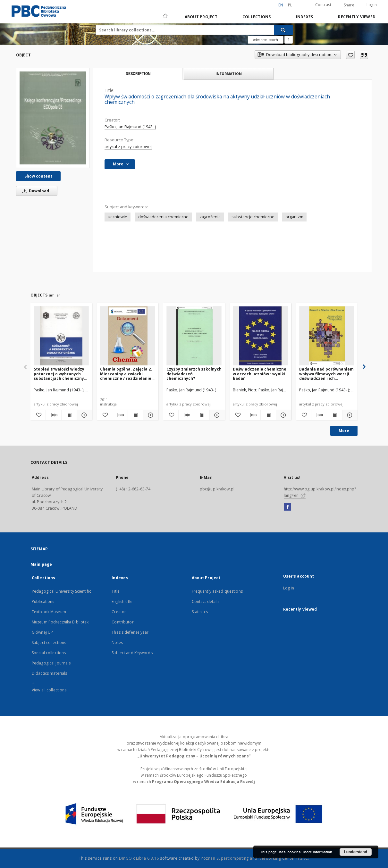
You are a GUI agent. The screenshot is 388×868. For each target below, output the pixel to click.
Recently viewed (357, 17)
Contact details (206, 601)
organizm (294, 217)
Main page (41, 564)
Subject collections (49, 643)
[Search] (283, 30)
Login (372, 5)
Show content (38, 176)
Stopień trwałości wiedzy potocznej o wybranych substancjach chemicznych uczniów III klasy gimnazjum (61, 374)
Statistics (200, 612)
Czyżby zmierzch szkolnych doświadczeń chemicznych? (194, 374)
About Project (201, 17)
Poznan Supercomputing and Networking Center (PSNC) (255, 858)
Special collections (49, 653)
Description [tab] (138, 74)
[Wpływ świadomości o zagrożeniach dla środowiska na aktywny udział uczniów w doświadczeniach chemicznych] (53, 118)
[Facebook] (287, 507)
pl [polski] (290, 5)
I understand (356, 852)
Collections (257, 17)
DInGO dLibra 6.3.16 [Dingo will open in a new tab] (139, 858)
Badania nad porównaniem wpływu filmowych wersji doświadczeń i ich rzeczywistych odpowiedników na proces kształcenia (326, 374)
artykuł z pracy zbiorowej (128, 147)
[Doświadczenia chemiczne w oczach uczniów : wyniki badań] (260, 336)
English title (122, 601)
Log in (289, 588)
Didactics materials (49, 673)
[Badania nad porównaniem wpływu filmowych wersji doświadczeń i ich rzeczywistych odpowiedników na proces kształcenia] (327, 336)
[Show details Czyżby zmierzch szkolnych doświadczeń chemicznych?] (216, 415)
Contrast (323, 5)
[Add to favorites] (350, 55)
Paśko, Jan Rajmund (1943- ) (130, 127)
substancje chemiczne (253, 217)
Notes (117, 643)
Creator (119, 612)
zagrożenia (210, 217)
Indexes (305, 17)
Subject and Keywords (132, 653)
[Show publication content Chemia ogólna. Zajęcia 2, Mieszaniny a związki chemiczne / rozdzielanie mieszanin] (135, 415)
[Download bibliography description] (53, 415)
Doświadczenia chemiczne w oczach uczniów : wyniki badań (260, 374)
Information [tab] (229, 74)
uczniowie (118, 217)
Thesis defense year (130, 632)
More (344, 431)
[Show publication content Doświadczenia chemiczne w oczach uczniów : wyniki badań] (268, 415)
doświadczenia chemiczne (163, 217)
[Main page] (165, 17)
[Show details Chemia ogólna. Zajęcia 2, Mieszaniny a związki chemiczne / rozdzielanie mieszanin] (150, 415)
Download (35, 191)
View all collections (49, 690)
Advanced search (266, 40)
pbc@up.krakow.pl (217, 489)
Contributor (122, 622)
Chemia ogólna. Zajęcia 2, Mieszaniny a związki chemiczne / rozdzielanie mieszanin (126, 374)
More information (318, 852)
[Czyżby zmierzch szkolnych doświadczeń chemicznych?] (194, 336)
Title (116, 591)
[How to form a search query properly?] (289, 40)
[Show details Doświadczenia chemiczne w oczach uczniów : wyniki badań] (283, 415)
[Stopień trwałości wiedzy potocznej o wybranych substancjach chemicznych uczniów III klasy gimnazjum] (61, 336)
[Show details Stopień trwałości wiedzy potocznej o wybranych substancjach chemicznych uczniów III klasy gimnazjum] (84, 415)
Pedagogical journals (51, 663)
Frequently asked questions (217, 591)
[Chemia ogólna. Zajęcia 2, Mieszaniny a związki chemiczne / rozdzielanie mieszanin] (128, 336)
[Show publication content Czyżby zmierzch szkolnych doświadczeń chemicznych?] (202, 415)
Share (349, 5)
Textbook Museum (49, 612)
